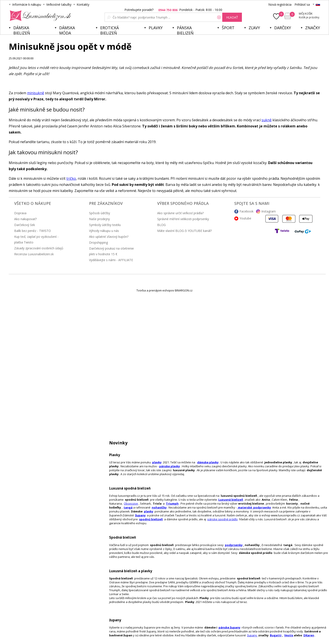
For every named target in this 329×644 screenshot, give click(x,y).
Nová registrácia (280, 4)
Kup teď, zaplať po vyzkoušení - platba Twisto (36, 239)
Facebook (246, 211)
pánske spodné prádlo (223, 519)
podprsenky (234, 545)
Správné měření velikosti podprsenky (183, 219)
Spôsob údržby (100, 213)
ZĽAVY (254, 28)
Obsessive (131, 504)
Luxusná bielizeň (231, 500)
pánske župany (229, 627)
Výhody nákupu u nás (104, 231)
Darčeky (283, 28)
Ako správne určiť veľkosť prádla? (180, 213)
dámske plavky (208, 462)
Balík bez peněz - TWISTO (33, 231)
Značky (313, 28)
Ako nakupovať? (25, 219)
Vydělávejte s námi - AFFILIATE (111, 260)
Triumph (172, 504)
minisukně (36, 93)
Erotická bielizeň (109, 30)
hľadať (232, 17)
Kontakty (83, 4)
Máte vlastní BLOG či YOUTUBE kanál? (184, 231)
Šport (228, 28)
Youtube (245, 218)
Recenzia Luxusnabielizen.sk (34, 254)
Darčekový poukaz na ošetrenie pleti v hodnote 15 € (111, 251)
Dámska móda (67, 30)
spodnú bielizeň (151, 519)
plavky (149, 511)
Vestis (289, 635)
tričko (71, 178)
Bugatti (276, 635)
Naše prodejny (99, 219)
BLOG (161, 225)
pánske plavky (170, 466)
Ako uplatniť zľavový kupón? (109, 237)
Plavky (156, 28)
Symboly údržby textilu (105, 225)
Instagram (269, 211)
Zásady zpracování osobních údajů (39, 248)
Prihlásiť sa (302, 4)
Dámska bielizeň (22, 30)
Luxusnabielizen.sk (40, 16)
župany (140, 515)
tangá (128, 507)
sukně (267, 120)
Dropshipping (98, 242)
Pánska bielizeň (185, 30)
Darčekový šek (25, 225)
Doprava (20, 213)
